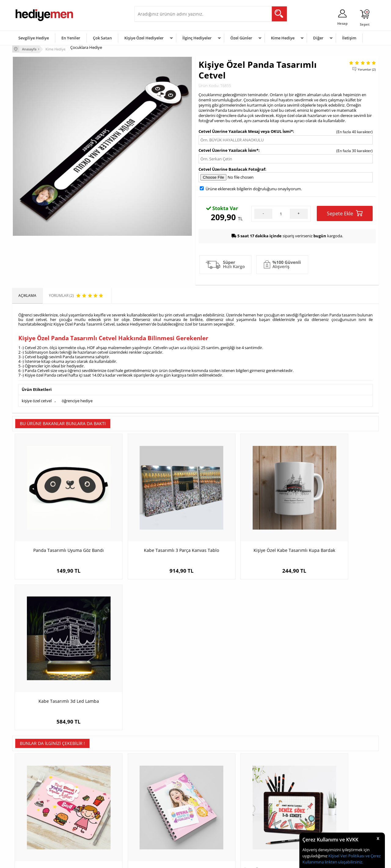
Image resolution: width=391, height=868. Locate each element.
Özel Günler (241, 38)
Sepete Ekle (345, 213)
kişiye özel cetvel (37, 400)
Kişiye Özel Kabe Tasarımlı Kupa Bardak (241, 531)
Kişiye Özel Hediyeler (144, 38)
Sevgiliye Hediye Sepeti (157, 798)
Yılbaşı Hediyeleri (213, 807)
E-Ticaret (177, 860)
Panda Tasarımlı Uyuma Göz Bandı (58, 528)
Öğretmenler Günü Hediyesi (222, 825)
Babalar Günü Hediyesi (218, 834)
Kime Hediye (283, 38)
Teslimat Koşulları (30, 788)
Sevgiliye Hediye (34, 38)
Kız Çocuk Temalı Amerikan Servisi (58, 675)
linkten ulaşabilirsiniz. (343, 862)
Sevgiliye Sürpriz (90, 825)
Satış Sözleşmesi (29, 807)
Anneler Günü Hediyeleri (219, 816)
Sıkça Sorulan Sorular (33, 834)
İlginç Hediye (270, 834)
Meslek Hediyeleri (92, 834)
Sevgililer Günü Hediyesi (219, 788)
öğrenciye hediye (77, 400)
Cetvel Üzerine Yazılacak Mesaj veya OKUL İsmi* (246, 131)
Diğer (318, 38)
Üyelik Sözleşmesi (31, 798)
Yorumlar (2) (367, 69)
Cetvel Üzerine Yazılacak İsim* (228, 150)
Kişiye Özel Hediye (92, 788)
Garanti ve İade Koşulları (36, 816)
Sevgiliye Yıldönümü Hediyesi (162, 834)
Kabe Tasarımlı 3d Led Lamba (333, 528)
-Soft (163, 860)
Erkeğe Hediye (272, 788)
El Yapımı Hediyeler (93, 816)
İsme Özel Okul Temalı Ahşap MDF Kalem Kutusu (241, 678)
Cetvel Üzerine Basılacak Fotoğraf (232, 169)
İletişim (349, 38)
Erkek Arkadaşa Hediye (96, 798)
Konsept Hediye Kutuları (158, 788)
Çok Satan (102, 38)
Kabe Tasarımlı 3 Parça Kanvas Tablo (150, 528)
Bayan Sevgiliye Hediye (157, 825)
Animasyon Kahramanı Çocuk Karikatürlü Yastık (333, 678)
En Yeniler (71, 38)
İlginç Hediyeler (197, 38)
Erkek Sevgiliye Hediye (157, 816)
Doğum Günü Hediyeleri (219, 798)
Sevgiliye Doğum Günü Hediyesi (164, 807)
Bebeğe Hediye (273, 816)
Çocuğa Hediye (272, 807)
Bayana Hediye (272, 798)
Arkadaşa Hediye (274, 825)
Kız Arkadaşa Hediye (94, 807)
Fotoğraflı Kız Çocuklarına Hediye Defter (150, 678)
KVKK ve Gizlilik (28, 825)
